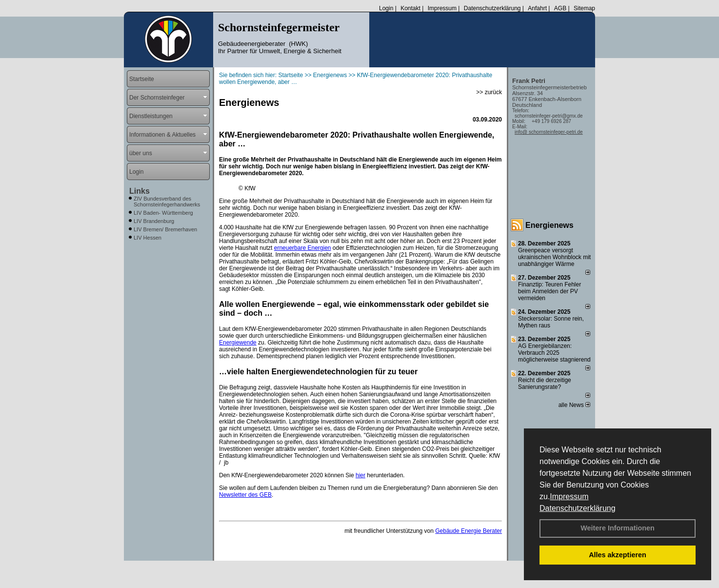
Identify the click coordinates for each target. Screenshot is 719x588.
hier (360, 475)
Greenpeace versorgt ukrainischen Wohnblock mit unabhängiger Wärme (554, 257)
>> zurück (489, 92)
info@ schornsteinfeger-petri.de (549, 132)
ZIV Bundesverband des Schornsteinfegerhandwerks (167, 202)
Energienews (549, 225)
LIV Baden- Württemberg (163, 213)
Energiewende (238, 343)
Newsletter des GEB (245, 495)
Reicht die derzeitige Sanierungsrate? (545, 384)
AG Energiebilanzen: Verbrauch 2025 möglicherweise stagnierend (554, 353)
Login (386, 8)
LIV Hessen (148, 238)
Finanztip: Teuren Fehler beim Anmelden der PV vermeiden (549, 291)
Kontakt (410, 8)
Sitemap (584, 8)
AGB (560, 8)
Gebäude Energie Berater (469, 531)
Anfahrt (537, 8)
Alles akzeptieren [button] (618, 555)
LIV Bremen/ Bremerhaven (165, 229)
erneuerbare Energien (303, 248)
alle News (574, 405)
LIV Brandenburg (154, 221)
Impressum (569, 497)
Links (140, 191)
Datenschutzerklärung (578, 508)
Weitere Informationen (618, 528)
